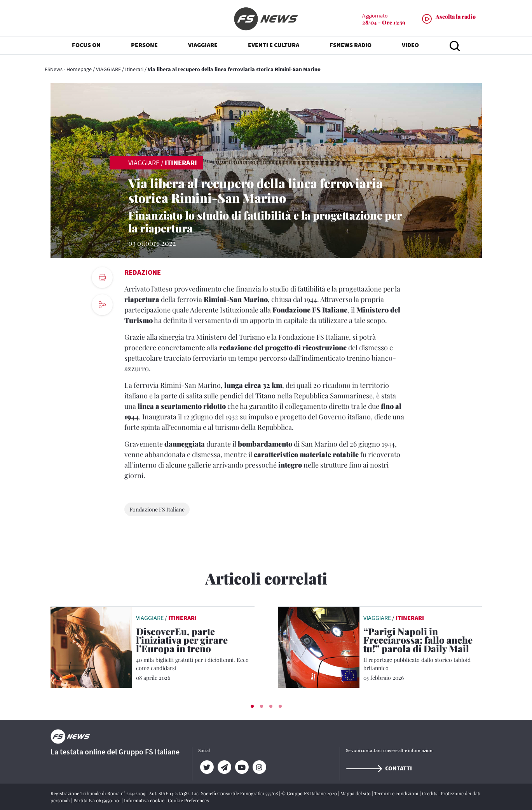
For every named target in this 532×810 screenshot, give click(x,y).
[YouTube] (242, 767)
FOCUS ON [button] (86, 47)
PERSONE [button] (144, 47)
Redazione (143, 272)
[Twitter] (207, 767)
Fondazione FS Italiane (157, 509)
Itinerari (134, 69)
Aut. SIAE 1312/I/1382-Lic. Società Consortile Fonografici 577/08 (214, 793)
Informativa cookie (145, 800)
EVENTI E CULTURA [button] (274, 47)
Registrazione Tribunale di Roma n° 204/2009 (99, 793)
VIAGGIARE (108, 69)
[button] (252, 706)
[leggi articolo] (91, 646)
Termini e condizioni (397, 793)
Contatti (379, 768)
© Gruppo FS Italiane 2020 (310, 793)
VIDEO (410, 47)
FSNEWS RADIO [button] (351, 47)
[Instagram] (259, 767)
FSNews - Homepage (68, 69)
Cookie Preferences (188, 800)
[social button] (102, 305)
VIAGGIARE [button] (203, 47)
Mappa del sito (356, 793)
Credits (430, 793)
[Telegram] (224, 767)
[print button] (102, 278)
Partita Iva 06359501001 (98, 800)
